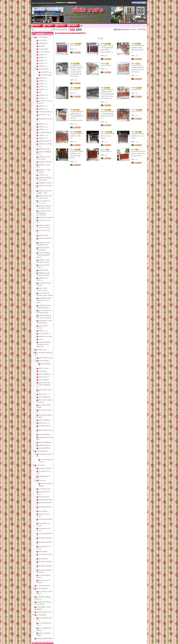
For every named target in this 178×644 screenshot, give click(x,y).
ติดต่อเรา (73, 634)
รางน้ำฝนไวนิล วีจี (42, 391)
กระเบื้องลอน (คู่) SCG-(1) (46, 371)
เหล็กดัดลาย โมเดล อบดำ (46, 157)
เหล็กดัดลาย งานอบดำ (45, 170)
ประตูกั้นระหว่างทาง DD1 (46, 115)
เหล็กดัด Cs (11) (43, 95)
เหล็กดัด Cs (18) (43, 132)
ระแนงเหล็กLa (43, 40)
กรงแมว (41, 301)
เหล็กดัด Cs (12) (43, 98)
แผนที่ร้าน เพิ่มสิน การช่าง (44, 509)
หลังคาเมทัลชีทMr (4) (45, 365)
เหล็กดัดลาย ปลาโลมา (45, 137)
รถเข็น (102, 634)
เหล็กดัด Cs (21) (43, 292)
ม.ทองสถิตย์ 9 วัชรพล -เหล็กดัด (47, 253)
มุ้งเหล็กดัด (42, 46)
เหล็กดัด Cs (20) (43, 163)
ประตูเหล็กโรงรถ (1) (47, 72)
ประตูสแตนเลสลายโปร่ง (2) (47, 439)
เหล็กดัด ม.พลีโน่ (44, 242)
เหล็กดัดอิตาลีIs (43, 43)
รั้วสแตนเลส (42, 413)
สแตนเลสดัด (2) (43, 462)
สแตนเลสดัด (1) (43, 436)
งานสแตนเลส (41, 401)
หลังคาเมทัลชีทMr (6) (47, 321)
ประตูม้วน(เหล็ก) (43, 49)
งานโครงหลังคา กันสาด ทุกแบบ (46, 312)
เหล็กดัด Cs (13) (43, 106)
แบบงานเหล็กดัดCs (42, 37)
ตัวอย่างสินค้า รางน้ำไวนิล (46, 394)
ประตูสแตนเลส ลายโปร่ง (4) (47, 459)
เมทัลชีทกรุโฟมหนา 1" (45, 385)
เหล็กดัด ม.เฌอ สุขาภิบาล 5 (47, 250)
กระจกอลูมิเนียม (41, 512)
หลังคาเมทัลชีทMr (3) (45, 349)
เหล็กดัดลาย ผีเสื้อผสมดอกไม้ (47, 146)
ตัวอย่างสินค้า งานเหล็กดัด (46, 117)
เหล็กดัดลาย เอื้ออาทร (45, 154)
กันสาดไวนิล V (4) (44, 368)
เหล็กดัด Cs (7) (43, 81)
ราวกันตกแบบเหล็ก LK (45, 112)
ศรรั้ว (40, 92)
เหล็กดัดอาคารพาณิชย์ (45, 298)
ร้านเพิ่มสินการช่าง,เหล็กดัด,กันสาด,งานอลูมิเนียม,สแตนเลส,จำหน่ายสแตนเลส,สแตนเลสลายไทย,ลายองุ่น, (89, 638)
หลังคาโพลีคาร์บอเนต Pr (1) (47, 343)
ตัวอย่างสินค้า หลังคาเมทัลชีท (47, 357)
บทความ (90, 634)
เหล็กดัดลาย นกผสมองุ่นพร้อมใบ (48, 160)
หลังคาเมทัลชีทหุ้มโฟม (45, 382)
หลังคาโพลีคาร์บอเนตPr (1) (47, 374)
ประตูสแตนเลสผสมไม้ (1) (46, 433)
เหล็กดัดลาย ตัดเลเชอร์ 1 (46, 217)
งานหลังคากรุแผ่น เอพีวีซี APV (47, 380)
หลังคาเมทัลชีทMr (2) (45, 329)
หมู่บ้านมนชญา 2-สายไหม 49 (47, 289)
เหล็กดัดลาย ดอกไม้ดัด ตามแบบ (48, 140)
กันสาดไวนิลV (43, 327)
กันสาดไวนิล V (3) (44, 346)
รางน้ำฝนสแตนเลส (42, 490)
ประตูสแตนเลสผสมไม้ (45, 404)
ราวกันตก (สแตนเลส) (43, 487)
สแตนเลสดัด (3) (43, 467)
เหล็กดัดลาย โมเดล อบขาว (47, 173)
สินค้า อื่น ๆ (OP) (42, 309)
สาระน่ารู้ (84, 634)
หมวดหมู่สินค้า (109, 634)
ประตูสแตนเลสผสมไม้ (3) (46, 442)
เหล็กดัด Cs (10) (43, 89)
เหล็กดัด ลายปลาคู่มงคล (46, 201)
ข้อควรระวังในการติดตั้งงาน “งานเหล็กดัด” (52, 558)
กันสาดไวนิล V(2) (44, 332)
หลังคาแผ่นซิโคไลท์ (44, 388)
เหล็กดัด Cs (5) (43, 63)
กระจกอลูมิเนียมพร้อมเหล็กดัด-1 (48, 521)
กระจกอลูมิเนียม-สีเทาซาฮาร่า (47, 518)
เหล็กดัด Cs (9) (43, 87)
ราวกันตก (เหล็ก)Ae (44, 52)
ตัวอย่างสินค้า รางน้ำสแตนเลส (48, 493)
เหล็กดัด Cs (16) (43, 123)
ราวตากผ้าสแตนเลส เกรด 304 (49, 398)
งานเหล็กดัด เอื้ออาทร (45, 129)
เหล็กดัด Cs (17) (43, 126)
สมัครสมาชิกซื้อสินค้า (46, 545)
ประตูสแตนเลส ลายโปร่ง (46, 407)
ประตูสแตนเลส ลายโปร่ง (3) (47, 447)
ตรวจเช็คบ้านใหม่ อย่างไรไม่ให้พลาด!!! (52, 572)
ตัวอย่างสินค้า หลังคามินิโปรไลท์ (48, 362)
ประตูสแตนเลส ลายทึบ (45, 427)
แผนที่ (79, 634)
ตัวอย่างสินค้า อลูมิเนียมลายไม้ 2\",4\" (47, 496)
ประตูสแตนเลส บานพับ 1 (46, 464)
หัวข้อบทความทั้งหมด (46, 599)
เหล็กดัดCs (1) (43, 55)
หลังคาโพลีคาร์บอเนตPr (46, 315)
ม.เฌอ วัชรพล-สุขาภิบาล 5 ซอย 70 (49, 256)
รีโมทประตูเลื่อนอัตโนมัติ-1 (45, 527)
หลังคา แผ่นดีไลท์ (44, 335)
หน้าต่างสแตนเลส (44, 424)
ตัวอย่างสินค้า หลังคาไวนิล (46, 360)
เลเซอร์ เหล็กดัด (43, 214)
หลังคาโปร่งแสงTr (44, 324)
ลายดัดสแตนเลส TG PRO (46, 410)
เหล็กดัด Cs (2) (43, 66)
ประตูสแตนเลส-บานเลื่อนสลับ (47, 484)
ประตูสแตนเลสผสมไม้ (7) (46, 470)
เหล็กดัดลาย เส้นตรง (45, 143)
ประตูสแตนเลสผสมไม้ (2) (46, 430)
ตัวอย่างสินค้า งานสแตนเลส (47, 444)
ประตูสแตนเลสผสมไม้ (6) (46, 456)
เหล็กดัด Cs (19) (43, 135)
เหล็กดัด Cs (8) (43, 84)
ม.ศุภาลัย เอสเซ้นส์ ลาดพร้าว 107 (48, 240)
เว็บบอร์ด (96, 634)
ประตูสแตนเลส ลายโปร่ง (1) (47, 422)
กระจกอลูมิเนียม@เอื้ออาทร (47, 515)
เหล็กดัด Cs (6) (43, 78)
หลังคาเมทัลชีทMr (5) (45, 377)
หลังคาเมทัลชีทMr (44, 317)
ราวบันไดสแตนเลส (44, 419)
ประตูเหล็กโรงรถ (44, 69)
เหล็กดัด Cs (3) (43, 58)
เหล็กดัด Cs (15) (43, 120)
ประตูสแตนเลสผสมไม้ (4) (46, 450)
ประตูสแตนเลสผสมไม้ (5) (46, 453)
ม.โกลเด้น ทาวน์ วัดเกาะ (46, 203)
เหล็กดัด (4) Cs (43, 60)
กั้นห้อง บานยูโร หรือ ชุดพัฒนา (48, 524)
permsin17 (133, 29)
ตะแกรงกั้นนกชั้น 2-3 (45, 295)
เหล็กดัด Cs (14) (43, 109)
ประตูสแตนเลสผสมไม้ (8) (46, 473)
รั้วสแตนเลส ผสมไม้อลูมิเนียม (49, 416)
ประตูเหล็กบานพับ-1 (46, 75)
